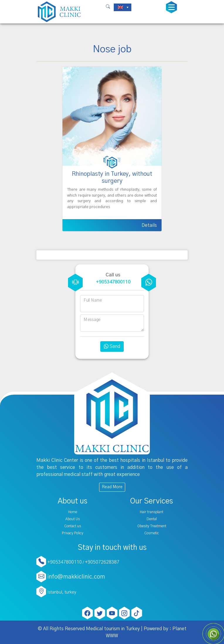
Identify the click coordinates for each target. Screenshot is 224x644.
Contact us (73, 526)
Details (149, 225)
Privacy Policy (73, 533)
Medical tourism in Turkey (113, 629)
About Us (73, 519)
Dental (152, 519)
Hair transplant (152, 512)
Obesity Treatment (152, 526)
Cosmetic (152, 533)
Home (73, 512)
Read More (112, 487)
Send (112, 346)
